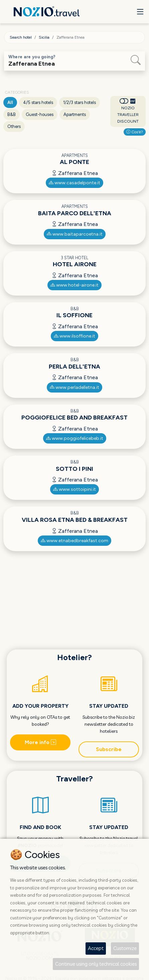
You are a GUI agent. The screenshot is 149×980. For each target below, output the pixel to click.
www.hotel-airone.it (74, 285)
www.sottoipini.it (74, 489)
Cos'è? (135, 132)
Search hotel (21, 37)
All (10, 102)
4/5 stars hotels (38, 102)
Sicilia (44, 37)
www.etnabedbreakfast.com (74, 541)
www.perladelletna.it (74, 387)
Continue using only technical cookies (96, 964)
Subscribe (109, 749)
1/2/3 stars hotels (80, 102)
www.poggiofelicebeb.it (75, 438)
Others (14, 126)
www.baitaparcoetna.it (75, 234)
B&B (12, 114)
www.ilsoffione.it (74, 336)
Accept (96, 948)
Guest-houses (40, 114)
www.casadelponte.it (74, 183)
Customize (125, 948)
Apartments (75, 114)
